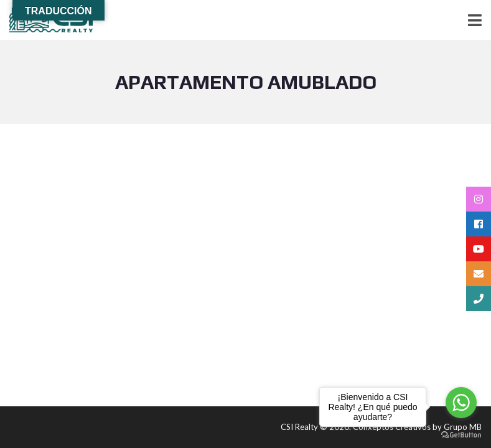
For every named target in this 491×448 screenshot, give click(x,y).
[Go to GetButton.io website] (461, 435)
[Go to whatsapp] (461, 403)
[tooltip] (479, 199)
